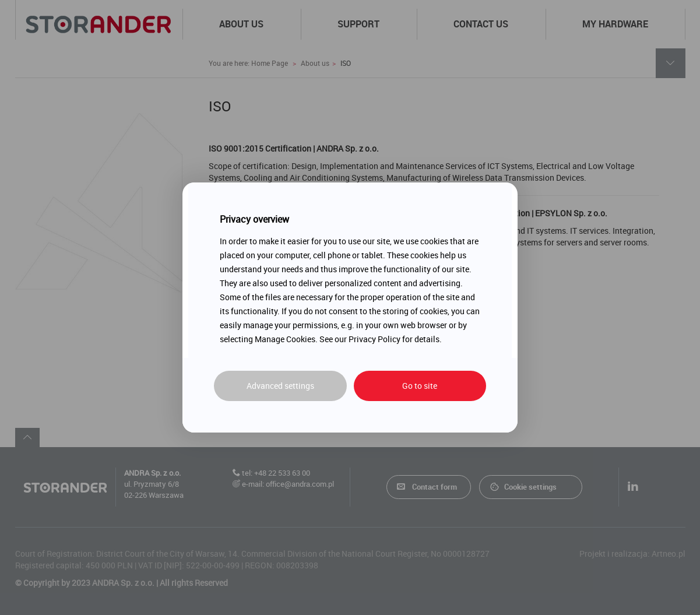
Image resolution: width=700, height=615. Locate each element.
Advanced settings (280, 386)
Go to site (420, 386)
